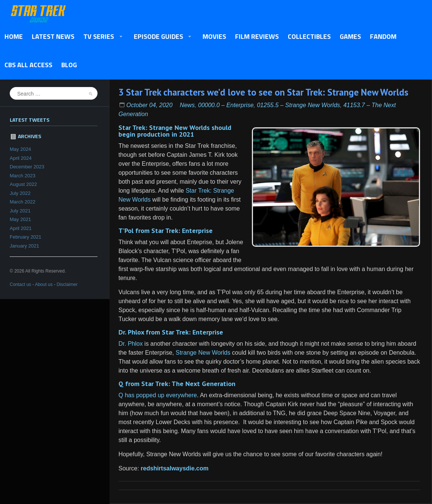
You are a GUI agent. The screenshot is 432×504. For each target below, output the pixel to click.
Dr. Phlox (131, 344)
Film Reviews (257, 36)
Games (350, 36)
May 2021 (20, 219)
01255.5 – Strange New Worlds (298, 105)
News (187, 105)
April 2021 (21, 228)
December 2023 (27, 167)
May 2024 (20, 149)
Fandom (383, 36)
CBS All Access (28, 65)
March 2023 (23, 176)
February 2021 (26, 237)
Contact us (20, 284)
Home (14, 36)
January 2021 (24, 246)
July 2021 (20, 211)
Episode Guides (161, 37)
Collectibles (309, 36)
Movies (214, 36)
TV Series (101, 37)
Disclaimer (67, 284)
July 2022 (20, 193)
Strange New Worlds (203, 353)
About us (44, 284)
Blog (69, 65)
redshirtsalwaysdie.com (175, 468)
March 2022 (23, 202)
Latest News (53, 36)
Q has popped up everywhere (158, 395)
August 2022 (23, 184)
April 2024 (21, 158)
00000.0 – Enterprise (226, 105)
